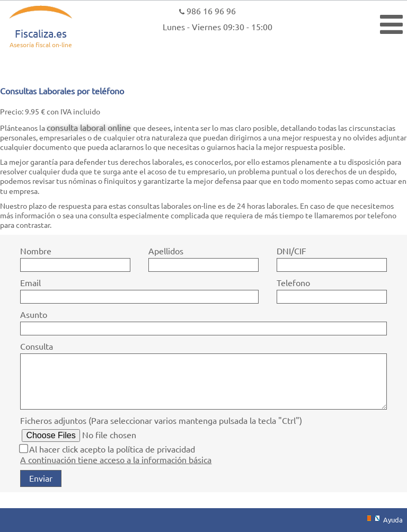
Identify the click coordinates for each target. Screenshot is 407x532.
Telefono (293, 282)
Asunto (34, 314)
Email (30, 282)
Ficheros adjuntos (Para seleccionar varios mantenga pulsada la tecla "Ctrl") (161, 420)
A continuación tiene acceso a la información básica (116, 459)
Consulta (37, 346)
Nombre (36, 251)
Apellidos (166, 251)
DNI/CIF (291, 251)
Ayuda (393, 520)
